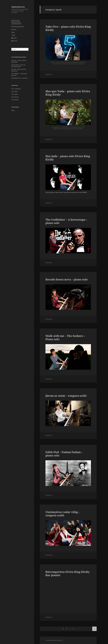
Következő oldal (94, 629)
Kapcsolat (14, 29)
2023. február (15, 100)
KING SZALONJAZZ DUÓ (18, 27)
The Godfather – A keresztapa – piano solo (66, 221)
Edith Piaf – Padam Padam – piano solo (64, 454)
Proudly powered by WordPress (54, 640)
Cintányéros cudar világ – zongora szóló (63, 514)
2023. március (15, 97)
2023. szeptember (16, 89)
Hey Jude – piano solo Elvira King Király (68, 158)
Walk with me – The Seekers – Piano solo (65, 337)
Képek (13, 32)
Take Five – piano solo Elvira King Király (68, 28)
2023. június (14, 91)
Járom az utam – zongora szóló (66, 396)
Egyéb (13, 110)
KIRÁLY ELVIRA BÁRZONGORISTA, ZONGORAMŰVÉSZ (16, 22)
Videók (13, 35)
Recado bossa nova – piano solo (19, 78)
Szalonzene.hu (18, 7)
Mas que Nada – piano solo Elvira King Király (68, 93)
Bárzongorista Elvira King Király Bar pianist (67, 573)
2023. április (15, 94)
